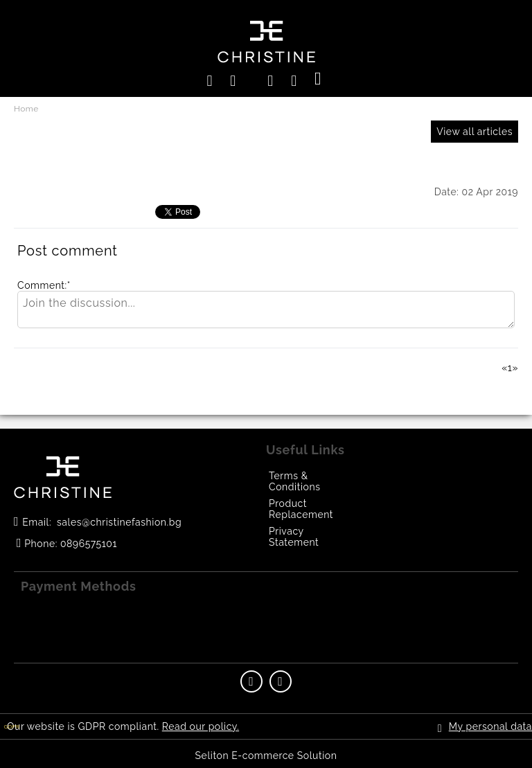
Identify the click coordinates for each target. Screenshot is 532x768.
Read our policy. (201, 726)
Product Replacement (301, 509)
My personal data (490, 726)
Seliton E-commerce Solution (266, 756)
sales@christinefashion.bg (119, 522)
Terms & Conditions (294, 481)
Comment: (44, 285)
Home (26, 109)
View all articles (475, 132)
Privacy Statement (294, 537)
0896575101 (89, 544)
